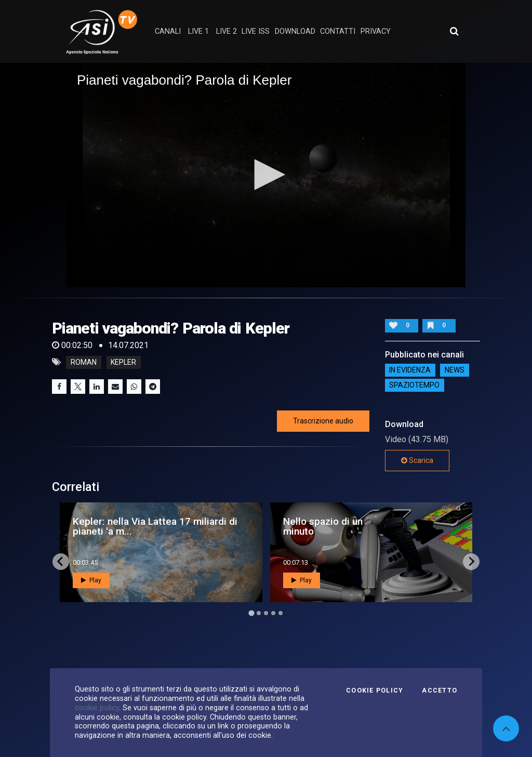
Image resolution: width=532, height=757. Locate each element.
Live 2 (227, 31)
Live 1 (198, 31)
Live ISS (256, 31)
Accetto (440, 690)
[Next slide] (471, 562)
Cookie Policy (375, 690)
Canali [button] (168, 31)
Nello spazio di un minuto (323, 526)
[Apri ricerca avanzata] (454, 31)
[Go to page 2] (259, 613)
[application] (266, 175)
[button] (266, 175)
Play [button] (91, 580)
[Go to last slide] (61, 562)
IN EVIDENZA (410, 370)
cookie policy (97, 708)
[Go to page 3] (266, 613)
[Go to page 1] (251, 613)
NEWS (455, 370)
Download (295, 31)
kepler (123, 362)
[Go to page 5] (281, 613)
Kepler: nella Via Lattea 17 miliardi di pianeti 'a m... (155, 526)
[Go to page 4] (273, 613)
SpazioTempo (414, 386)
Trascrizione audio (323, 421)
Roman (84, 362)
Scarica (417, 460)
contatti (338, 31)
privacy (376, 31)
